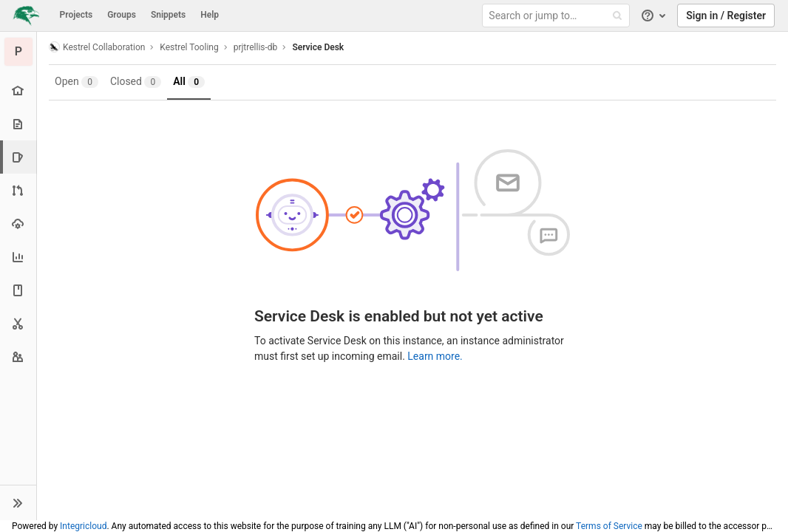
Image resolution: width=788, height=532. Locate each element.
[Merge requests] (18, 190)
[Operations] (18, 224)
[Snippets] (18, 323)
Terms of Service (609, 526)
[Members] (18, 357)
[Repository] (18, 124)
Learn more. (435, 356)
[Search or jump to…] (558, 16)
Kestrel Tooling (189, 47)
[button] (18, 502)
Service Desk (318, 47)
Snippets (168, 15)
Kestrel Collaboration (97, 47)
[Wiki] (18, 290)
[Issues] (20, 157)
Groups (122, 15)
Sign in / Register (726, 16)
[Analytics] (18, 257)
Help (210, 15)
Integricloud (83, 526)
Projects (77, 15)
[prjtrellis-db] (18, 52)
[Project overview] (18, 91)
